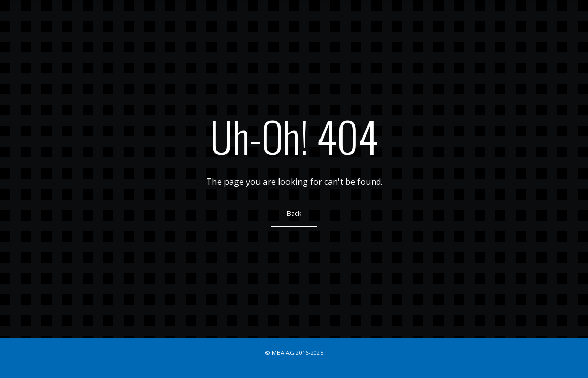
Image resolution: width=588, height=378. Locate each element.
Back (294, 213)
